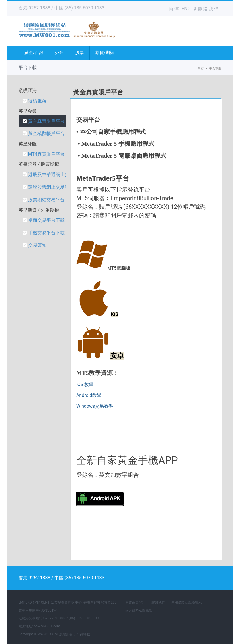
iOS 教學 (85, 384)
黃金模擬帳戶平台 (44, 134)
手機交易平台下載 (44, 233)
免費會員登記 (135, 602)
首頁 (201, 69)
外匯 (59, 53)
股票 (79, 53)
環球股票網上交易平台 (48, 187)
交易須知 (35, 245)
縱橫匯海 (35, 101)
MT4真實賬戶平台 (44, 154)
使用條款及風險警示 (186, 602)
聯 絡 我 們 (206, 9)
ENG (186, 9)
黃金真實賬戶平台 (44, 121)
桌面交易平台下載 (44, 220)
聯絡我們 (158, 602)
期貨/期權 (105, 53)
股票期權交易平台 (44, 200)
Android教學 (89, 395)
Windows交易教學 (95, 406)
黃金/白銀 (34, 53)
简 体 (174, 9)
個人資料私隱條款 (139, 610)
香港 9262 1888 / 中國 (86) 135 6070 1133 (61, 8)
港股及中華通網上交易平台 (53, 175)
